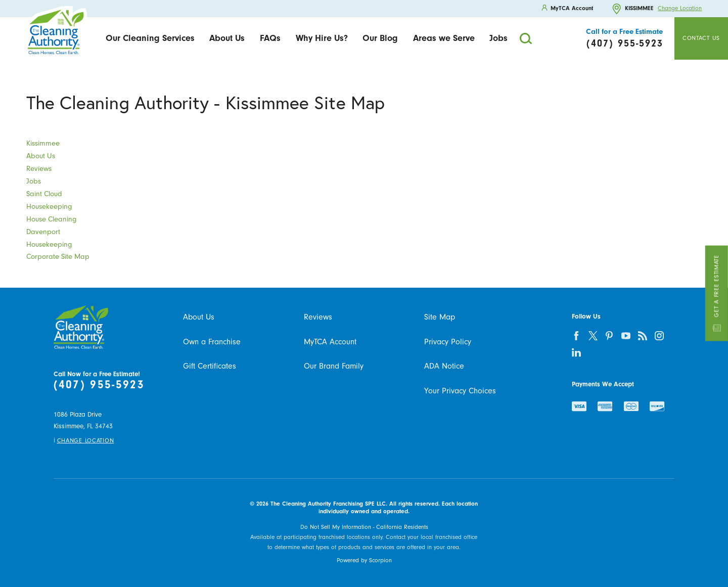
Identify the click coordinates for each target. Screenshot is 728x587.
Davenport (43, 232)
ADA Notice (444, 366)
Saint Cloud (44, 194)
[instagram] (659, 335)
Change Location (680, 9)
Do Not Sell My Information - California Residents (364, 527)
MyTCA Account (330, 342)
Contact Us (701, 38)
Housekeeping (49, 207)
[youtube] (626, 335)
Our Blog (380, 38)
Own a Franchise (212, 342)
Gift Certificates (210, 366)
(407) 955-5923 (99, 385)
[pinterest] (609, 335)
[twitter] (593, 335)
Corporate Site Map (58, 257)
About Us (227, 38)
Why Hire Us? (322, 38)
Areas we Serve (444, 38)
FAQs (270, 38)
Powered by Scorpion (364, 560)
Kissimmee (43, 143)
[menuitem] (150, 39)
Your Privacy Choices (460, 391)
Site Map (440, 317)
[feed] (643, 335)
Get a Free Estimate (716, 293)
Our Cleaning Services (150, 38)
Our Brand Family (334, 366)
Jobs (498, 38)
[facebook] (576, 335)
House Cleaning (52, 219)
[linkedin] (576, 352)
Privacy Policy (448, 342)
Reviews (39, 169)
